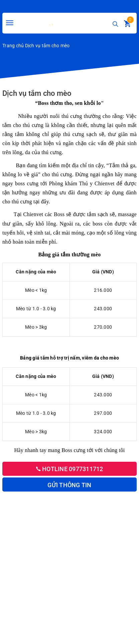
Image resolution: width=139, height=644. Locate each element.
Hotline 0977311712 (70, 469)
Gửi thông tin (69, 485)
